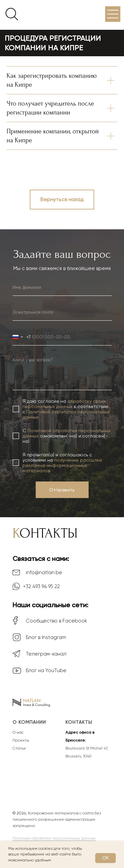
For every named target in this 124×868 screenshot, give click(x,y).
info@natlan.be (44, 572)
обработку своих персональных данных (64, 404)
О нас (18, 732)
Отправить (62, 490)
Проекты (21, 740)
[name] (62, 288)
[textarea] (62, 372)
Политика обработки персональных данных (54, 838)
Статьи (19, 748)
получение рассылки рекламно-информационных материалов (62, 465)
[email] (62, 312)
